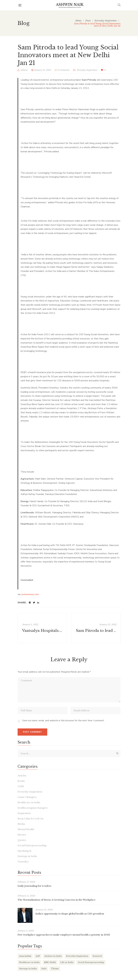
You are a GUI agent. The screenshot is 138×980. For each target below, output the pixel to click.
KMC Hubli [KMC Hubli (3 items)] (50, 962)
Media (21, 824)
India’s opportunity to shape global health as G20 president (70, 914)
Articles (22, 776)
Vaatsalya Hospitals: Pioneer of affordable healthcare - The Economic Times (43, 631)
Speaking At (24, 851)
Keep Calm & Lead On (31, 819)
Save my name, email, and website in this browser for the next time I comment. (63, 721)
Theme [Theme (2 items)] (55, 969)
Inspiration (24, 813)
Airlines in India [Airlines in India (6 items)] (53, 956)
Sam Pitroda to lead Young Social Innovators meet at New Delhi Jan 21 (96, 631)
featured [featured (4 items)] (97, 956)
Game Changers (27, 797)
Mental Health (26, 829)
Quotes (22, 840)
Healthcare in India (29, 802)
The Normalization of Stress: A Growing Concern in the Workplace (57, 900)
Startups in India (27, 856)
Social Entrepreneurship (32, 845)
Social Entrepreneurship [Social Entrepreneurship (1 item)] (91, 962)
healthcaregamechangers (33, 808)
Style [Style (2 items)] (44, 969)
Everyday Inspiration (87, 70)
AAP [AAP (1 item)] (38, 956)
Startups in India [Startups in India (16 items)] (28, 969)
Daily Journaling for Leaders (34, 886)
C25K (21, 786)
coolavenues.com (30, 594)
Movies (22, 835)
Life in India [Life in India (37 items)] (67, 962)
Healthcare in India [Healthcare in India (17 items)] (29, 962)
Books (21, 781)
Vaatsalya (23, 862)
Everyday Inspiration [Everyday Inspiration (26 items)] (77, 956)
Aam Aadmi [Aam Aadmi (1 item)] (25, 956)
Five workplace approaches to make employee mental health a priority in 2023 (64, 935)
